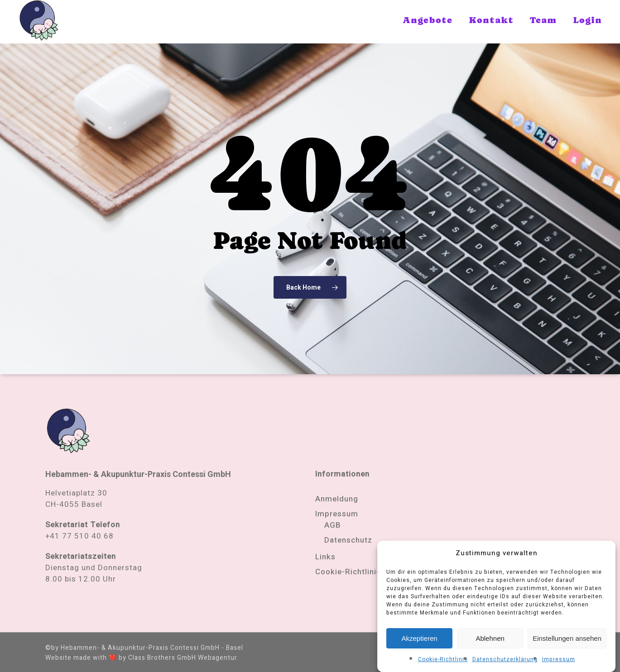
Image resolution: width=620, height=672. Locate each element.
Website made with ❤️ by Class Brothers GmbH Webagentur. (142, 658)
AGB (333, 525)
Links (325, 557)
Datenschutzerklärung (505, 660)
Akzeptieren (419, 639)
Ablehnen (490, 639)
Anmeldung (337, 499)
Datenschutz (348, 540)
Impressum (559, 660)
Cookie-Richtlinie (443, 660)
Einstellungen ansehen (567, 639)
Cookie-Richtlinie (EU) (358, 572)
